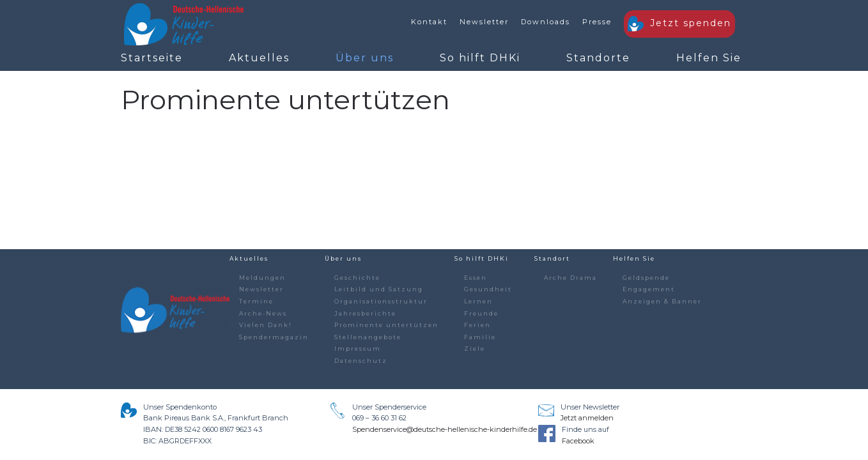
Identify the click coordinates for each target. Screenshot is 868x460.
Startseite (152, 58)
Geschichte (357, 278)
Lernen (478, 301)
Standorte (598, 58)
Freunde (481, 313)
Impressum (358, 349)
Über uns (365, 58)
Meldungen (262, 278)
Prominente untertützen (386, 325)
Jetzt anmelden (587, 418)
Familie (480, 337)
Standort (552, 258)
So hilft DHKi (480, 58)
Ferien (477, 325)
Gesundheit (488, 289)
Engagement (649, 289)
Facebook (578, 441)
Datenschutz (361, 361)
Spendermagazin (274, 337)
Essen (476, 278)
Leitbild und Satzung (379, 289)
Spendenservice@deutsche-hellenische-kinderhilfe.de (445, 429)
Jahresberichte (365, 313)
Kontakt (429, 22)
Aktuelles (259, 58)
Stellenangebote (368, 337)
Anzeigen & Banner (662, 301)
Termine (256, 301)
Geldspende (646, 278)
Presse (597, 22)
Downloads (546, 22)
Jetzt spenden (679, 24)
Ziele (475, 349)
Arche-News (263, 313)
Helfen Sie (709, 58)
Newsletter (484, 22)
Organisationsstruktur (381, 301)
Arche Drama (570, 278)
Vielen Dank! (266, 325)
